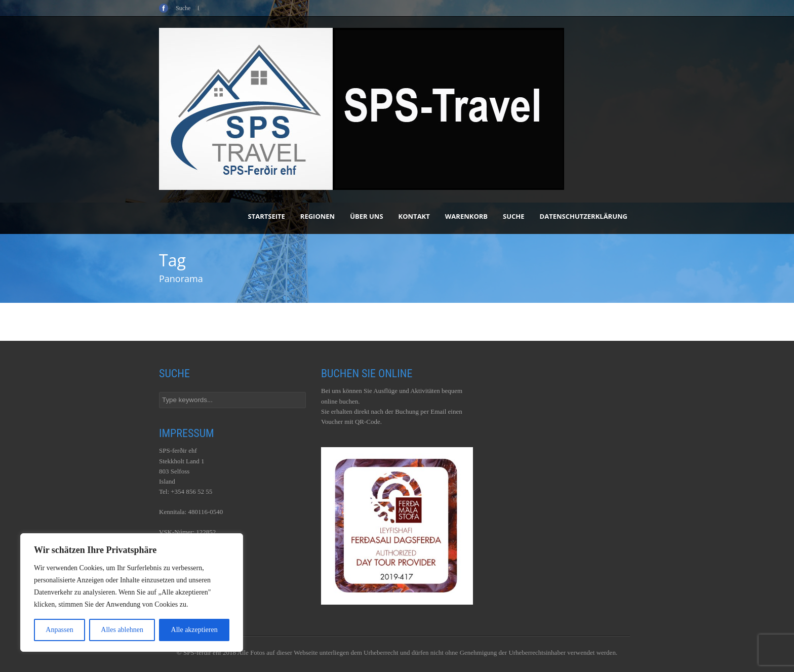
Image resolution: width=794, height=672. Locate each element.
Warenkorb (466, 216)
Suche (514, 216)
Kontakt (414, 216)
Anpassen (59, 630)
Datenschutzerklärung (584, 216)
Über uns (366, 216)
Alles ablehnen (122, 630)
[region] (132, 592)
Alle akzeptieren (194, 630)
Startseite (267, 216)
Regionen (317, 216)
